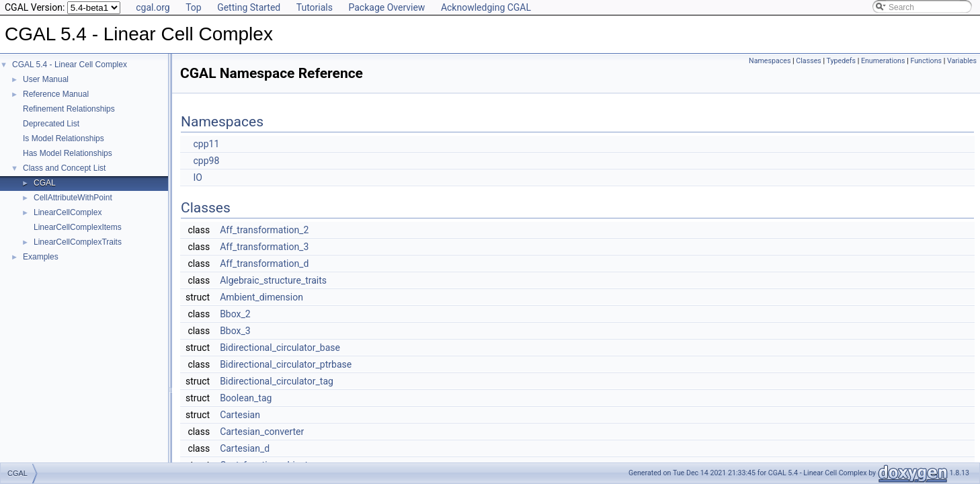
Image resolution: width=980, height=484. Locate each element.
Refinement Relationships (69, 109)
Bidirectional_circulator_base (280, 348)
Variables (962, 61)
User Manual (46, 79)
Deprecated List (51, 124)
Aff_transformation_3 (264, 247)
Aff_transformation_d (264, 264)
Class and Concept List (64, 168)
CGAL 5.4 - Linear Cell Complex (70, 65)
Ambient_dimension (261, 297)
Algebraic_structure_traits (273, 280)
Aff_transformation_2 (264, 230)
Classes (808, 61)
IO (197, 177)
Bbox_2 (235, 314)
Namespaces (770, 61)
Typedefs (842, 61)
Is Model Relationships (64, 138)
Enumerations (883, 61)
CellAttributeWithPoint (73, 198)
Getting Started (249, 7)
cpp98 (206, 161)
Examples (41, 257)
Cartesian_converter (262, 432)
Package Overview (386, 7)
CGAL (45, 183)
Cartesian (240, 415)
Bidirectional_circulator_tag (277, 381)
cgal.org (153, 7)
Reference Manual (56, 94)
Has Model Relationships (68, 153)
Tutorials (315, 7)
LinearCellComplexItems (78, 227)
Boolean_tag (246, 398)
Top (194, 7)
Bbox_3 (235, 331)
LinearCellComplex (68, 212)
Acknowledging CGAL (486, 7)
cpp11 (206, 144)
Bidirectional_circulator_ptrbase (286, 364)
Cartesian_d (245, 448)
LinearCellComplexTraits (78, 242)
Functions (926, 61)
